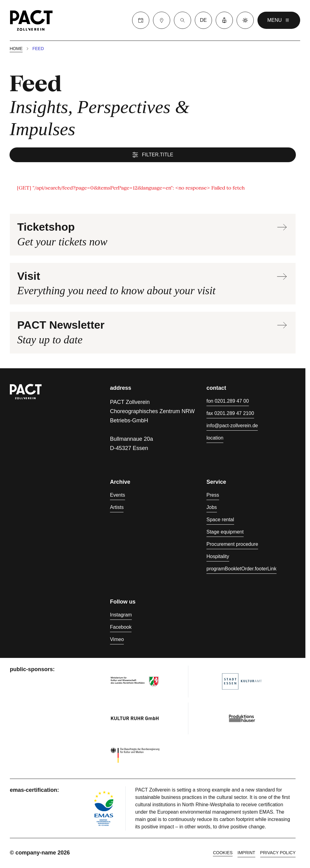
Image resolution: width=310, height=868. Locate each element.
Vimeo (117, 640)
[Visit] (162, 20)
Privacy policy (278, 854)
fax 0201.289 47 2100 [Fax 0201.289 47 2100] (230, 414)
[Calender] (141, 20)
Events (118, 496)
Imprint (246, 854)
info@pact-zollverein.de (232, 426)
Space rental (220, 520)
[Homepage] (31, 20)
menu (279, 20)
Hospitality (218, 557)
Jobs (212, 508)
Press (213, 496)
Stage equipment (225, 533)
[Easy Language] (224, 20)
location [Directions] (215, 439)
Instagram (121, 616)
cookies (223, 854)
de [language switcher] (203, 20)
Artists (117, 508)
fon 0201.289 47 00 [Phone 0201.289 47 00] (228, 402)
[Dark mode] (245, 20)
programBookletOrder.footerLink (241, 570)
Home (16, 49)
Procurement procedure (232, 545)
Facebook (121, 628)
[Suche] (182, 20)
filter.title (153, 155)
